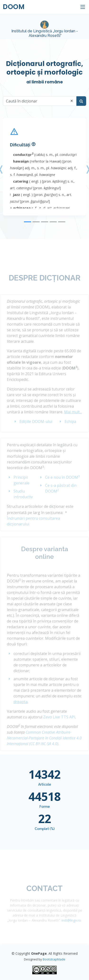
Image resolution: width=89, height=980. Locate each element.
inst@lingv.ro (71, 926)
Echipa (70, 427)
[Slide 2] (36, 226)
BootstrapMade (54, 959)
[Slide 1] (28, 226)
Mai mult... (73, 417)
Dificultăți (20, 149)
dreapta (21, 707)
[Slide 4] (53, 226)
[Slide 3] (45, 226)
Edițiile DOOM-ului (36, 427)
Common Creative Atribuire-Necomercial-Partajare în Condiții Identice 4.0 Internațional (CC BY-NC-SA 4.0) (44, 743)
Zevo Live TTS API (59, 722)
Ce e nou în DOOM (62, 483)
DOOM (14, 7)
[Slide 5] (62, 226)
